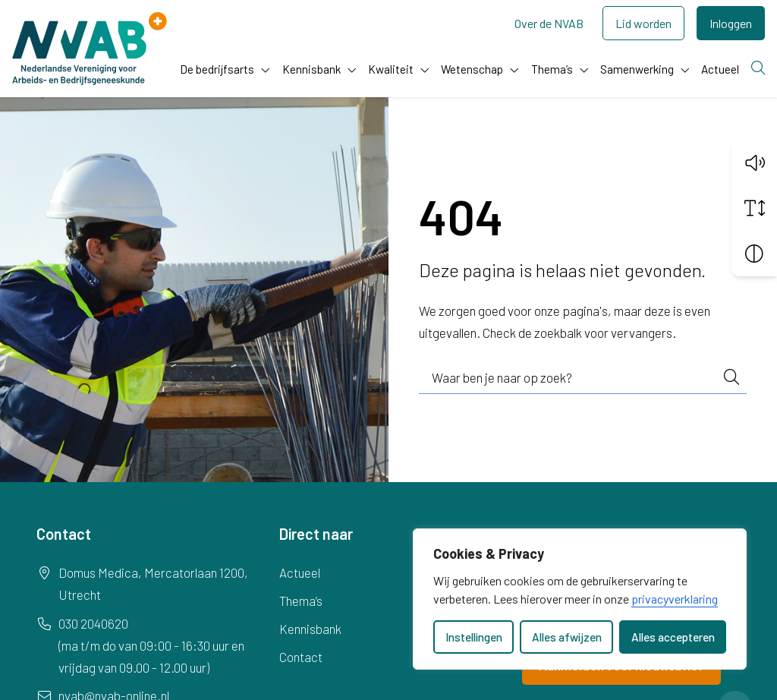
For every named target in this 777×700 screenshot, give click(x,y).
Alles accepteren (673, 637)
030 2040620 (93, 623)
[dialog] (580, 599)
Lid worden (643, 23)
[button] (754, 162)
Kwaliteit (391, 69)
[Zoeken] (758, 69)
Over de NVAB (549, 23)
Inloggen (731, 23)
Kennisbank (311, 69)
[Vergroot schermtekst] (754, 208)
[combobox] (583, 378)
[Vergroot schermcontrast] (754, 254)
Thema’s (552, 69)
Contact (301, 657)
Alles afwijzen (567, 637)
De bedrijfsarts (217, 69)
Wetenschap (472, 69)
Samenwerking (637, 69)
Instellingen (474, 637)
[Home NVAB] (90, 49)
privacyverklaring (675, 599)
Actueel (720, 69)
